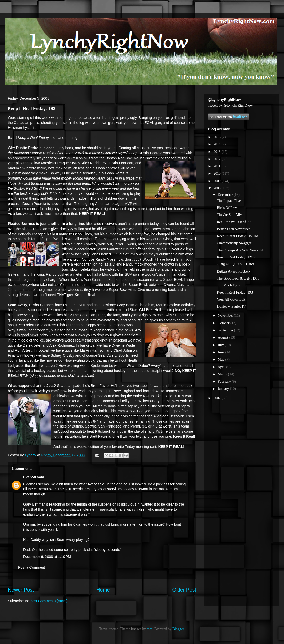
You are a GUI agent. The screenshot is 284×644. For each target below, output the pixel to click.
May (221, 359)
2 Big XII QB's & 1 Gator (236, 264)
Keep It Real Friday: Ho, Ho (237, 236)
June (221, 352)
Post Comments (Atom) (49, 601)
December (226, 195)
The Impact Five (229, 201)
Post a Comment (31, 567)
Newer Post (21, 590)
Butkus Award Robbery (234, 271)
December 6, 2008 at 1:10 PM (47, 557)
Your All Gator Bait (231, 300)
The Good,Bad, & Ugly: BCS (238, 278)
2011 (218, 166)
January (224, 389)
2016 (218, 137)
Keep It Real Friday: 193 (235, 293)
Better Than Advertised (234, 229)
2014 (218, 144)
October (224, 323)
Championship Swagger (234, 243)
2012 (218, 159)
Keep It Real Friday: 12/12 (236, 257)
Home (103, 590)
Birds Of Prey (227, 208)
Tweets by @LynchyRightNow (230, 106)
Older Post (184, 590)
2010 (218, 173)
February (225, 381)
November (226, 316)
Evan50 (30, 477)
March (223, 374)
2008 (218, 188)
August (223, 337)
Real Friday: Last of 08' (234, 222)
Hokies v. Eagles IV (231, 307)
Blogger (178, 629)
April (222, 367)
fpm (150, 629)
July (221, 345)
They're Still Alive (230, 215)
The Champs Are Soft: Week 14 (240, 250)
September (226, 330)
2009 (218, 181)
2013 (218, 152)
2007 (218, 398)
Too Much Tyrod (229, 285)
